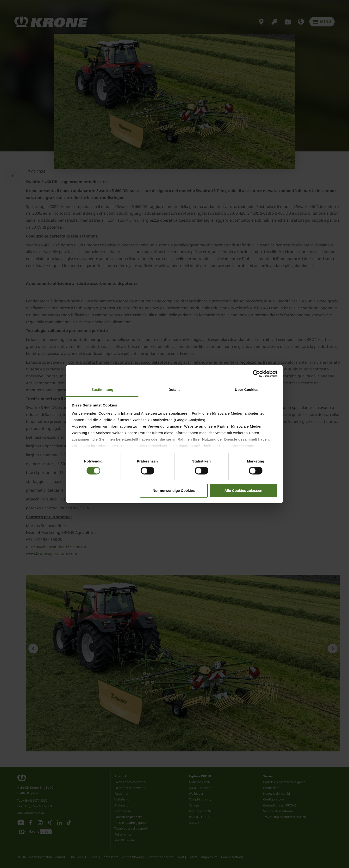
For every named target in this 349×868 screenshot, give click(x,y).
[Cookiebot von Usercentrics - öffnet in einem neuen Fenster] (256, 374)
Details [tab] (174, 389)
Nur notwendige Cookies (174, 490)
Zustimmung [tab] (103, 389)
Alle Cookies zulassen (243, 490)
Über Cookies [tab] (247, 389)
